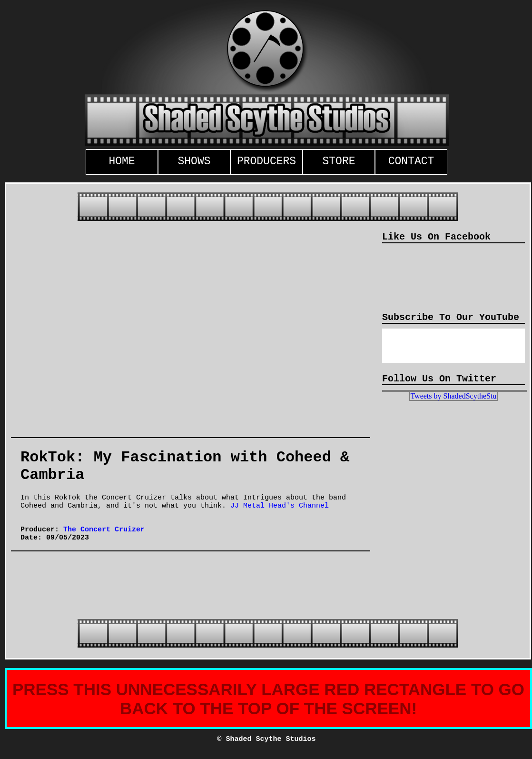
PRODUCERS (266, 161)
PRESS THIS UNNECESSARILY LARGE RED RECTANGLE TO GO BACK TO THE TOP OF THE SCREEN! (268, 699)
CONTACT (411, 161)
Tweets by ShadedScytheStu (453, 396)
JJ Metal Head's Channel (280, 506)
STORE (339, 161)
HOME (122, 161)
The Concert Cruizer (104, 530)
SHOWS (194, 161)
